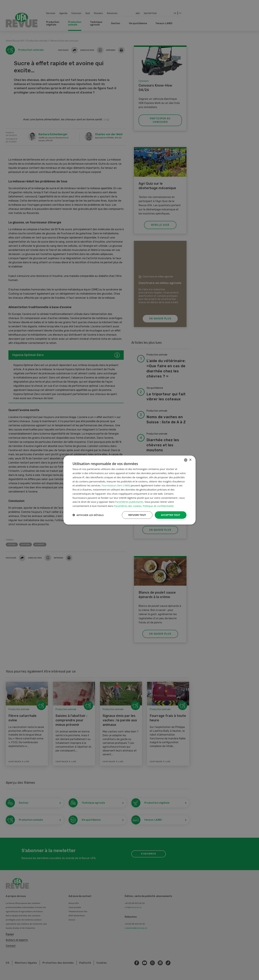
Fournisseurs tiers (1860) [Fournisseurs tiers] (116, 485)
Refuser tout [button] (137, 515)
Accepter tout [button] (171, 515)
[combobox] (186, 460)
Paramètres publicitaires (129, 502)
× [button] (190, 460)
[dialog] (129, 490)
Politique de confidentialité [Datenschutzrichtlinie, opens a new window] (158, 506)
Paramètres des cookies (128, 506)
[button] (88, 515)
